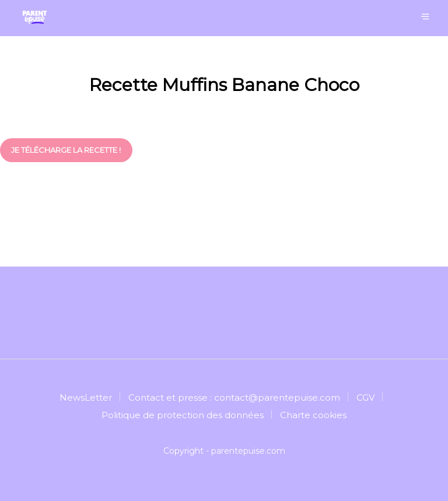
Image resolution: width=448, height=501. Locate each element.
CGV (365, 397)
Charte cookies (313, 415)
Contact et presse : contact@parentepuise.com (234, 397)
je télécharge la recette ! (66, 150)
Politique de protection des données (183, 415)
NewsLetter (86, 397)
